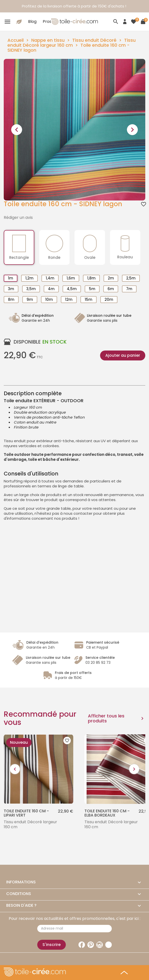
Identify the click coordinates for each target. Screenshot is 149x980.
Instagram (100, 945)
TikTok (109, 945)
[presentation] (17, 130)
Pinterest (91, 945)
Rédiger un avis (18, 218)
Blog (32, 21)
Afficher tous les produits (117, 718)
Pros (47, 21)
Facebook (82, 945)
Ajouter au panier (123, 355)
